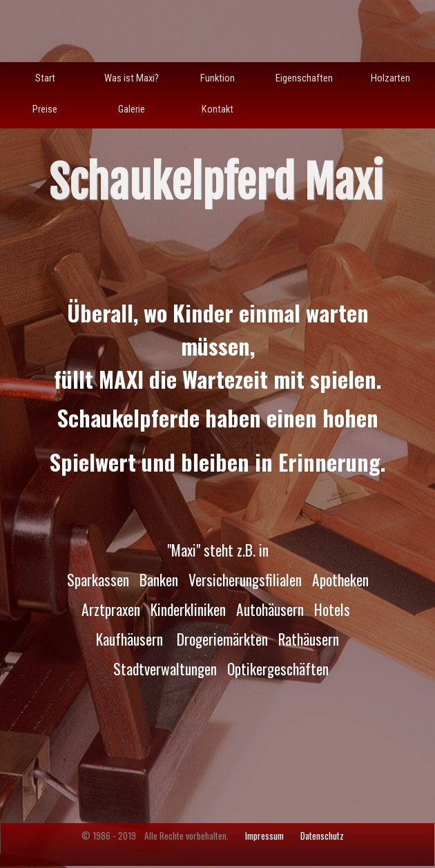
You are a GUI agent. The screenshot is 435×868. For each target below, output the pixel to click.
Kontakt (217, 109)
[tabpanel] (217, 525)
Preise (45, 109)
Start (45, 78)
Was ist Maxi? (132, 78)
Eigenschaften (304, 78)
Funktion (217, 78)
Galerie (132, 109)
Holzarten (390, 78)
